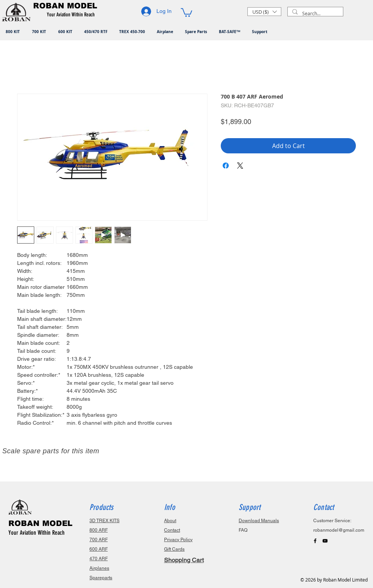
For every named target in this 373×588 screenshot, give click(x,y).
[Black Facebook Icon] (315, 541)
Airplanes (99, 568)
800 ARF (99, 530)
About (170, 521)
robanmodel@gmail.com (339, 530)
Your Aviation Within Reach (37, 533)
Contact (172, 530)
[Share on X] (240, 166)
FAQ (243, 530)
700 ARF (99, 540)
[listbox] (264, 12)
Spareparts (101, 578)
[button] (72, 15)
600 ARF (99, 549)
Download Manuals (259, 521)
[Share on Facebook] (226, 166)
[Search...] (315, 14)
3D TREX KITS (104, 521)
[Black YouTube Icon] (325, 541)
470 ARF (99, 559)
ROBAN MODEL (40, 523)
